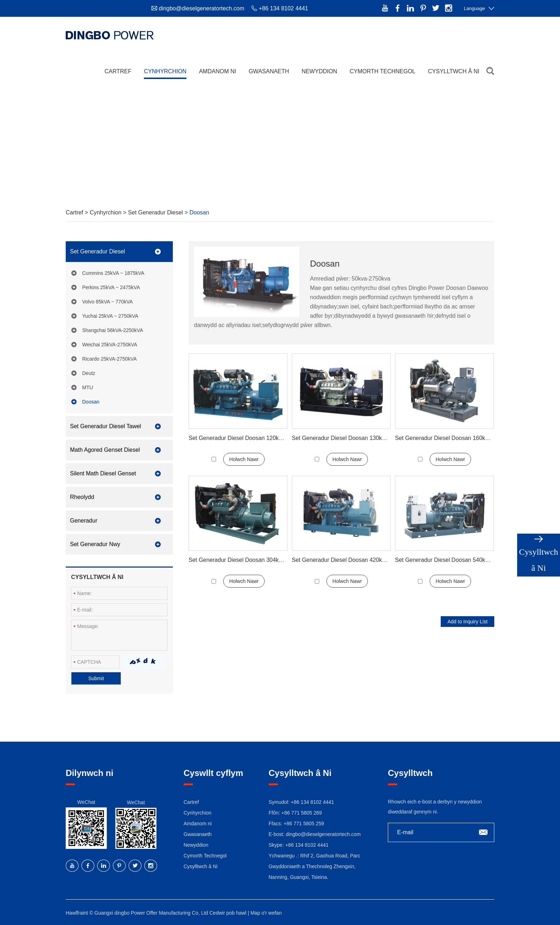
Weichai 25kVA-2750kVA (110, 345)
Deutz (89, 373)
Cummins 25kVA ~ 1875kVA (113, 273)
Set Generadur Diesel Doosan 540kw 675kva (452, 560)
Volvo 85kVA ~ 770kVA (107, 302)
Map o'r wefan (266, 913)
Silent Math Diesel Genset (103, 473)
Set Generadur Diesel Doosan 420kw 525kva (349, 560)
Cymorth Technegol (382, 71)
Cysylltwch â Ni (454, 71)
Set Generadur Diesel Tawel (106, 426)
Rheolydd (82, 497)
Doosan (199, 212)
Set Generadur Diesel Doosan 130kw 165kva (349, 438)
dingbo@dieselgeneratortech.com (201, 8)
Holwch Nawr (244, 459)
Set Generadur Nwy (95, 544)
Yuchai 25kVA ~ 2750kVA (110, 316)
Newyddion (319, 71)
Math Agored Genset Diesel (105, 450)
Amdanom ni (217, 71)
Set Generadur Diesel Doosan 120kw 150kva (246, 438)
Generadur (84, 521)
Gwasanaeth (269, 71)
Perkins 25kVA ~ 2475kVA (111, 287)
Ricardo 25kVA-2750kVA (109, 359)
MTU (87, 387)
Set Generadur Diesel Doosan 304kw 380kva (246, 560)
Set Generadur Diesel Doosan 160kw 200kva (452, 438)
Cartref (118, 71)
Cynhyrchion (165, 71)
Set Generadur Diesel (156, 212)
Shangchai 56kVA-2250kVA (113, 330)
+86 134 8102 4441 (307, 845)
